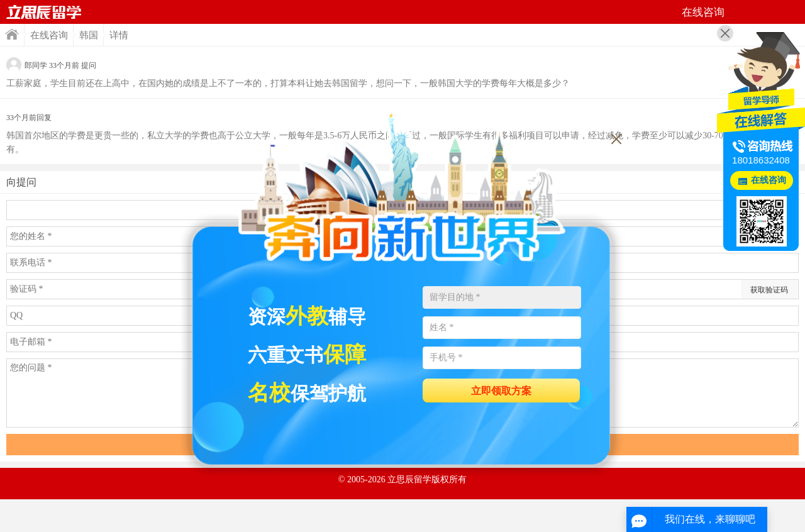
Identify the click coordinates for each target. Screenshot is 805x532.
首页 (44, 12)
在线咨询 (49, 35)
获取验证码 (769, 290)
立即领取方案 (501, 391)
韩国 (89, 35)
